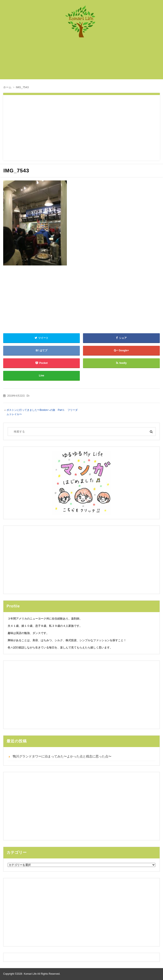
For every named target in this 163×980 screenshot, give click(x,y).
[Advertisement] (84, 61)
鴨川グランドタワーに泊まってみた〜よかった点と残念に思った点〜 (62, 756)
